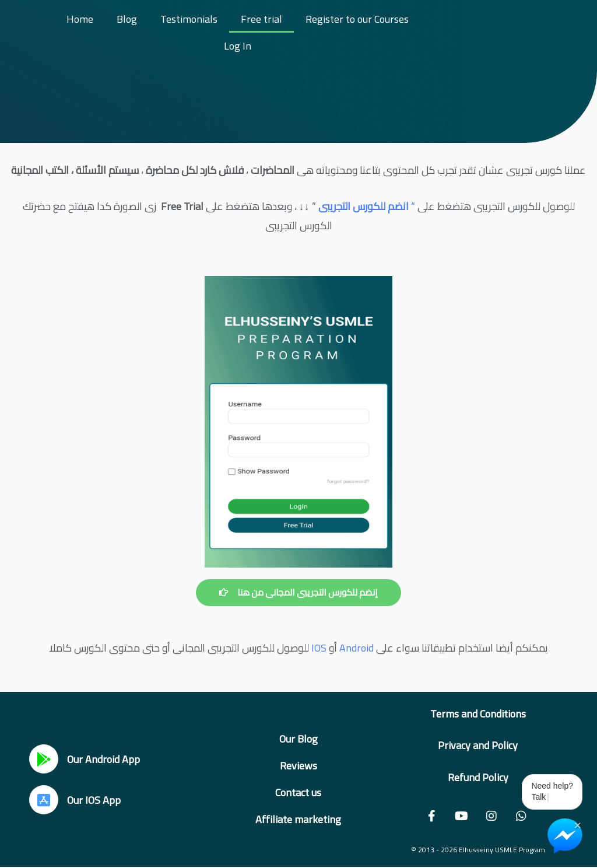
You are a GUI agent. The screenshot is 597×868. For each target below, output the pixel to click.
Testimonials (189, 19)
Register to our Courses (357, 19)
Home (80, 19)
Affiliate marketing (298, 820)
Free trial (261, 19)
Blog (127, 19)
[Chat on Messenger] (565, 836)
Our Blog (298, 739)
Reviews (298, 766)
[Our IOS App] (44, 800)
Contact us (298, 793)
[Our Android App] (44, 759)
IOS (319, 648)
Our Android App (103, 759)
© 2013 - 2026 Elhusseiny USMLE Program (478, 850)
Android (357, 648)
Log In (238, 46)
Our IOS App (94, 800)
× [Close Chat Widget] (577, 824)
